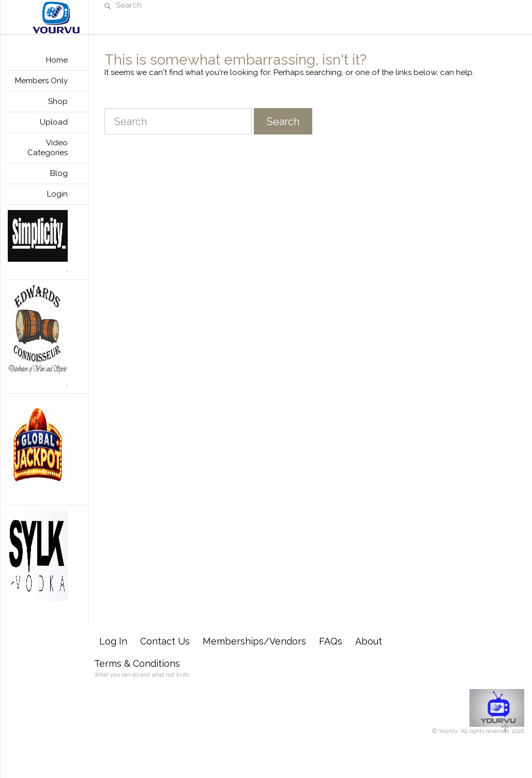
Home (57, 60)
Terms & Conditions (137, 663)
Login (57, 194)
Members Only (41, 81)
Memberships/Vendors (254, 641)
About (369, 641)
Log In (113, 641)
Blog (59, 173)
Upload (54, 122)
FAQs (331, 641)
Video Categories (48, 148)
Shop (58, 101)
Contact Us (165, 641)
